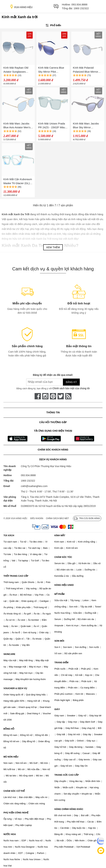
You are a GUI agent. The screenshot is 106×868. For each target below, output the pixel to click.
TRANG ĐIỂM (61, 662)
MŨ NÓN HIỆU (11, 757)
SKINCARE (9, 654)
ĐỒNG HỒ (9, 729)
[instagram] (45, 396)
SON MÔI (59, 641)
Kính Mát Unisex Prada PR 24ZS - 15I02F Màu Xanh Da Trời (52, 126)
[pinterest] (53, 396)
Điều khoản (37, 518)
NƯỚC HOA (10, 834)
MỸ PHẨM (59, 594)
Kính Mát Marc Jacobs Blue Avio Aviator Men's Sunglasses (17, 126)
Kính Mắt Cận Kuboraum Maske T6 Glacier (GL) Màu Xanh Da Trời (18, 181)
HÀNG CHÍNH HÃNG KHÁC (69, 809)
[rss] (68, 396)
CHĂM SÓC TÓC (63, 557)
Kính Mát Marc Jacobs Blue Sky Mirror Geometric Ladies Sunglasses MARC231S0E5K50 (86, 126)
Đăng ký (71, 382)
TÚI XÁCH (9, 535)
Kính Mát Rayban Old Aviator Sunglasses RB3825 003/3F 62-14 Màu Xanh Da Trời (16, 70)
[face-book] (38, 396)
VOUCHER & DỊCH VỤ (15, 688)
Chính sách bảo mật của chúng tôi (71, 388)
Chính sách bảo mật (57, 518)
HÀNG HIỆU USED (64, 585)
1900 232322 (81, 8)
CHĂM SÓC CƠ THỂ (14, 791)
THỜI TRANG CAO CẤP (16, 576)
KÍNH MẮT (60, 535)
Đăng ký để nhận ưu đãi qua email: (53, 375)
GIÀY (57, 709)
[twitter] (61, 396)
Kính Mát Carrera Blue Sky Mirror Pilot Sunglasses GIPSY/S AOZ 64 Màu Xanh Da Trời (51, 70)
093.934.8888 (79, 4)
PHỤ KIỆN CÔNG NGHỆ (16, 813)
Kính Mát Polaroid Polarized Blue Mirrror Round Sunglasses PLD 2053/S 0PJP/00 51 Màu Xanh (87, 70)
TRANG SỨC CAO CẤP (67, 775)
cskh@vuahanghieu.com (34, 486)
